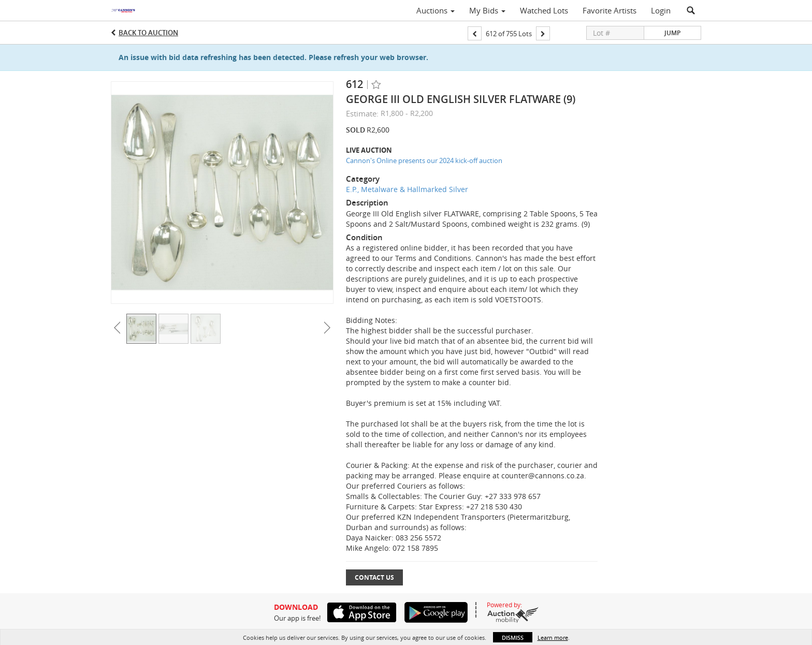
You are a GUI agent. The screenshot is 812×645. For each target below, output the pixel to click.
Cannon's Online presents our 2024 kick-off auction (424, 160)
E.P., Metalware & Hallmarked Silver (407, 189)
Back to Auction (148, 33)
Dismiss (513, 637)
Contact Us (374, 577)
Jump (672, 33)
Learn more (553, 637)
